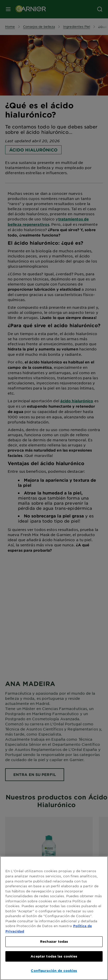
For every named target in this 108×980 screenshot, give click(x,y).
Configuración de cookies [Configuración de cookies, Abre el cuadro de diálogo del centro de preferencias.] (54, 971)
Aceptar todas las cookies (54, 956)
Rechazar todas (54, 941)
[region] (54, 918)
